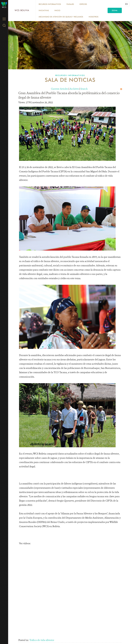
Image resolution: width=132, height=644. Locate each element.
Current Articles (59, 89)
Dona (115, 10)
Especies (83, 4)
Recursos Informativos (50, 4)
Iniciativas (44, 10)
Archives (74, 89)
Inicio (57, 10)
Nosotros (93, 17)
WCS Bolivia (22, 10)
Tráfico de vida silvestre (42, 640)
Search (84, 89)
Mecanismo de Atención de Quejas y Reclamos (61, 17)
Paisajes (70, 4)
